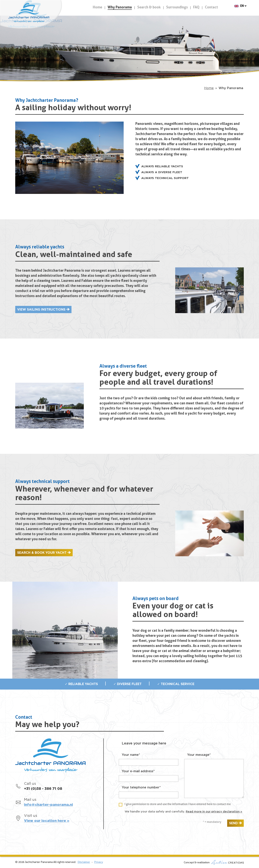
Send (233, 823)
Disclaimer (84, 862)
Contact (211, 8)
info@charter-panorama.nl (48, 805)
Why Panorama (120, 8)
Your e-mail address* (138, 771)
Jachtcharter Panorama (35, 16)
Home (97, 8)
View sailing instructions (41, 310)
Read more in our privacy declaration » (214, 812)
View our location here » (47, 821)
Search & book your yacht (42, 553)
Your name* (131, 755)
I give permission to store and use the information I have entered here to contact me (178, 804)
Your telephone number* (141, 787)
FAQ (196, 8)
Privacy (99, 862)
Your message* (199, 755)
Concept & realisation (214, 862)
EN (242, 8)
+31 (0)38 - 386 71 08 (43, 789)
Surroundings (177, 8)
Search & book (149, 8)
